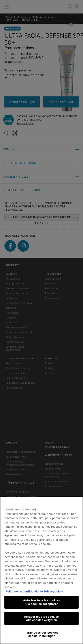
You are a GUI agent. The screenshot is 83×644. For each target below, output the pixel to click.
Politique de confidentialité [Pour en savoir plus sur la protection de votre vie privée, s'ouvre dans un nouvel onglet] (24, 591)
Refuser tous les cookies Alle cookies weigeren (42, 618)
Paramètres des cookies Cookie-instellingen (41, 634)
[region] (41, 570)
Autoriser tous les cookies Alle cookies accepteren (41, 602)
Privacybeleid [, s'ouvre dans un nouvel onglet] (54, 591)
